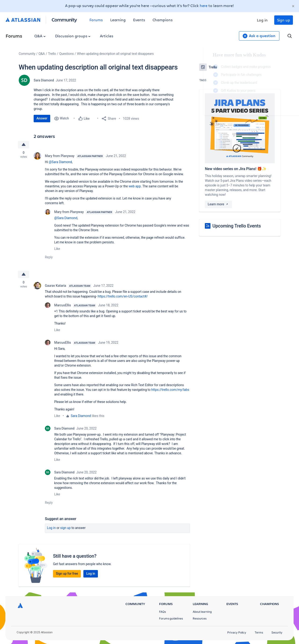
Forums (96, 20)
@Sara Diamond (60, 162)
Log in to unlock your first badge (205, 104)
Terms (259, 632)
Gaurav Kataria (55, 286)
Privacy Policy (237, 632)
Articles (107, 36)
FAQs (162, 612)
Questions (66, 54)
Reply (49, 257)
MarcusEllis (63, 305)
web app (135, 186)
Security (277, 632)
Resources (200, 618)
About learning (202, 612)
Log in (262, 20)
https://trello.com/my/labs (170, 390)
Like (57, 249)
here (204, 5)
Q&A (40, 36)
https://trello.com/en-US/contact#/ (123, 296)
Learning (118, 20)
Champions (163, 20)
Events (139, 20)
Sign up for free (67, 574)
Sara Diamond (44, 80)
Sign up (284, 20)
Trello (52, 54)
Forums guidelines (171, 618)
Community (64, 19)
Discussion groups (73, 36)
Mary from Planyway (60, 156)
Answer (42, 118)
